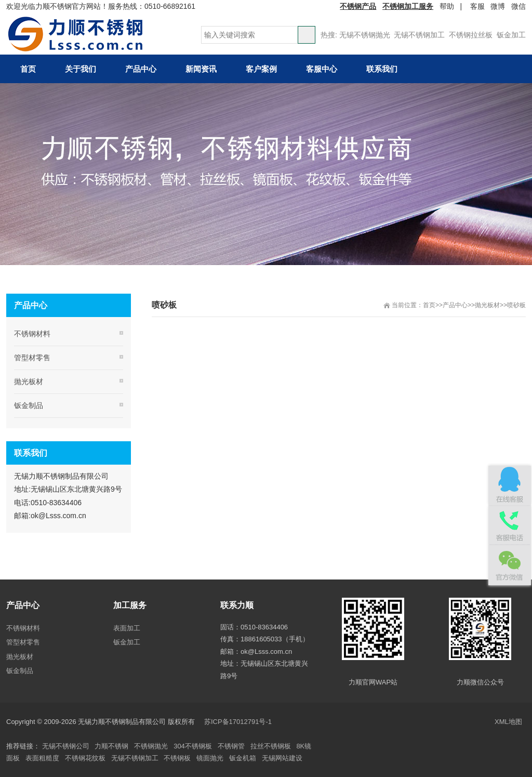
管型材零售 (32, 358)
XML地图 (508, 722)
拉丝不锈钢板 (271, 746)
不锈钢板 (177, 758)
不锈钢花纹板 (85, 758)
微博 (498, 6)
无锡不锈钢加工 (419, 35)
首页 (429, 305)
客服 (477, 6)
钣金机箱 (243, 758)
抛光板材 (487, 305)
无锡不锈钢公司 (66, 746)
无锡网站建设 (282, 758)
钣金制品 (29, 405)
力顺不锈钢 (111, 746)
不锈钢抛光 (151, 746)
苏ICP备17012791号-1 (239, 722)
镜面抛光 (210, 758)
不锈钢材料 (32, 334)
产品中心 (455, 305)
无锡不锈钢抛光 (365, 35)
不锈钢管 (231, 746)
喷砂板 (516, 305)
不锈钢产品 (358, 6)
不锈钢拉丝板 (471, 35)
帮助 (447, 6)
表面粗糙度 (42, 758)
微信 (518, 6)
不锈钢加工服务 (408, 6)
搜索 (307, 35)
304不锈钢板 (193, 746)
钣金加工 (511, 35)
